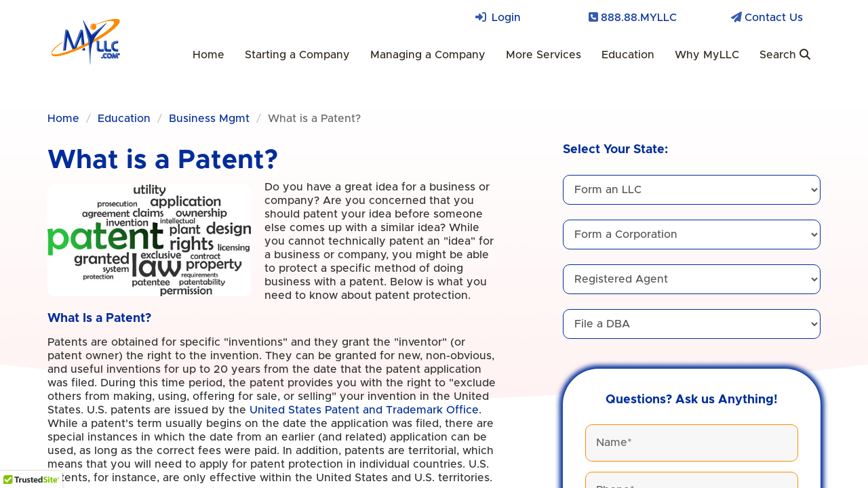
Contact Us (774, 18)
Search (785, 55)
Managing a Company (428, 55)
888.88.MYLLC (639, 18)
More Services (544, 55)
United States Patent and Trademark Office (364, 410)
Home (209, 55)
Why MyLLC (707, 55)
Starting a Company (297, 55)
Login (506, 18)
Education (628, 55)
